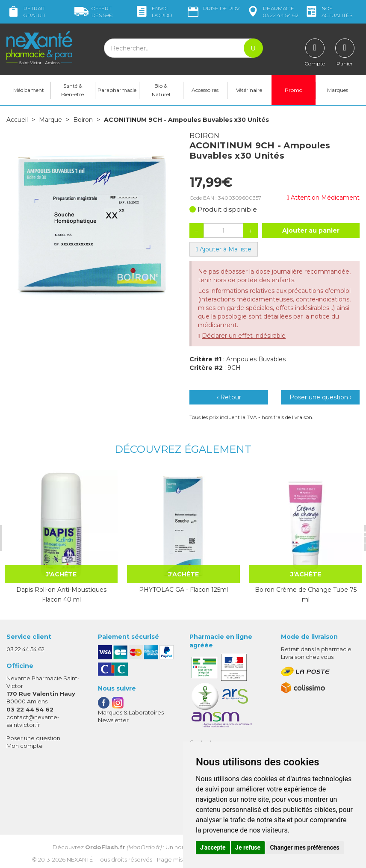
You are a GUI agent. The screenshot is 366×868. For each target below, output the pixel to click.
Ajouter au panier (311, 230)
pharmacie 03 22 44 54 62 (272, 12)
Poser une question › (320, 397)
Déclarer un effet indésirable (244, 336)
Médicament (29, 90)
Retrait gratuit (26, 12)
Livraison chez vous (307, 657)
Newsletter (113, 720)
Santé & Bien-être (72, 90)
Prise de (213, 9)
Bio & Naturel (161, 90)
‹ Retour (229, 397)
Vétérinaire (249, 90)
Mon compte (25, 746)
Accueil (17, 120)
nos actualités (328, 12)
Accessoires (205, 90)
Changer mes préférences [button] (305, 847)
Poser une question (33, 738)
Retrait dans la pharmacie (316, 649)
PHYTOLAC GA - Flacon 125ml (183, 590)
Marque (50, 120)
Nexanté (80, 859)
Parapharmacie (117, 90)
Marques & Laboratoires (131, 712)
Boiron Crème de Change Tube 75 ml (305, 594)
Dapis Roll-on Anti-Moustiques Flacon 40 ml (61, 594)
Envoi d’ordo (153, 12)
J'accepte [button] (213, 847)
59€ (93, 12)
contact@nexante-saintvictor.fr (33, 720)
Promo (294, 90)
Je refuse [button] (248, 847)
